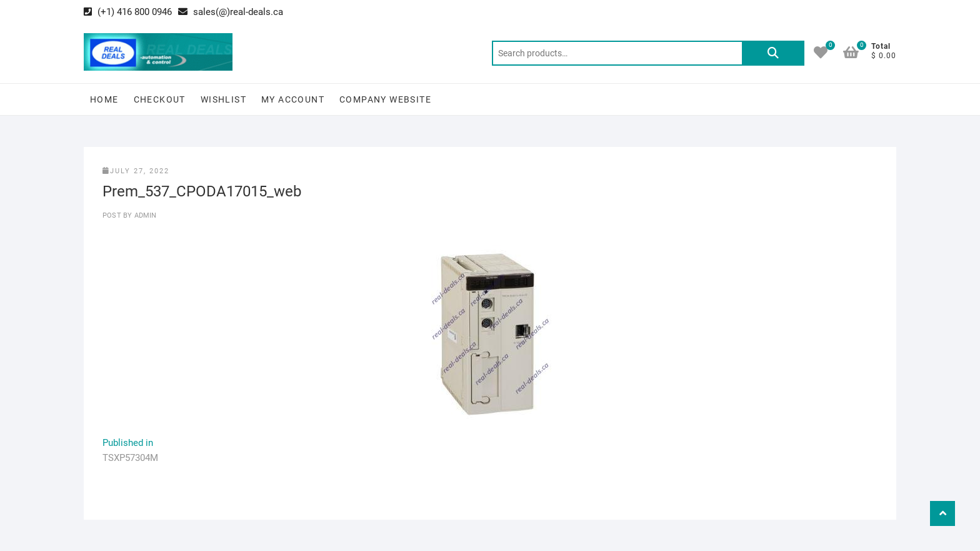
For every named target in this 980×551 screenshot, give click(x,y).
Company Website (385, 99)
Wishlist (223, 99)
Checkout (160, 99)
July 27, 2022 (136, 171)
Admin (144, 215)
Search (773, 53)
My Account (293, 99)
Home (104, 99)
